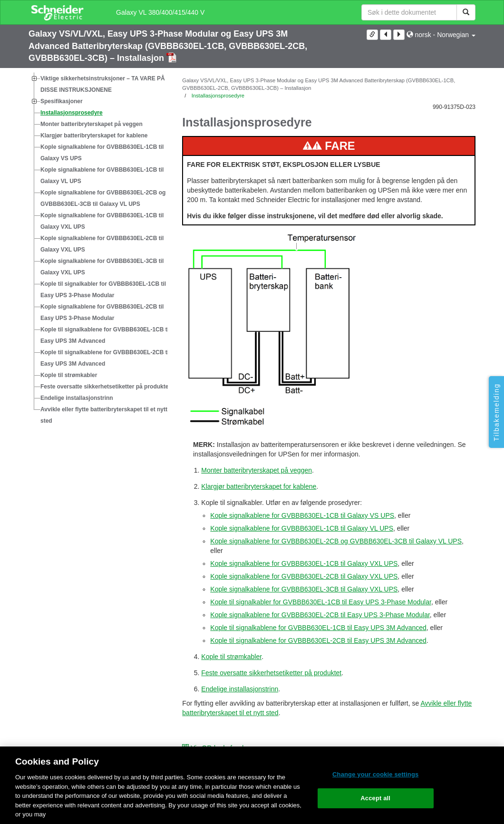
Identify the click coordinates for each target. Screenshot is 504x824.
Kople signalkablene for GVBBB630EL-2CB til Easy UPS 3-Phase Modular (102, 312)
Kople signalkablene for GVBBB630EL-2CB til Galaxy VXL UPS (102, 244)
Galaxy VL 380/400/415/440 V (160, 12)
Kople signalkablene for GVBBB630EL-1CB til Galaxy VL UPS (102, 175)
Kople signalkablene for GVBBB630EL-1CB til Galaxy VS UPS (102, 153)
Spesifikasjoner (62, 101)
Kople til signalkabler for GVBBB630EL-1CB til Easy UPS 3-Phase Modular (103, 290)
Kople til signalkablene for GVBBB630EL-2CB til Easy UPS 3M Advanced (105, 358)
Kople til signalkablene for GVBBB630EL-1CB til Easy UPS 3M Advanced (105, 335)
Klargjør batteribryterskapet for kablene (94, 136)
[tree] (98, 250)
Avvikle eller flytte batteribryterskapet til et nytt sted (104, 415)
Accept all (375, 798)
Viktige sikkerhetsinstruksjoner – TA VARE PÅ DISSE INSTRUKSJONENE (103, 84)
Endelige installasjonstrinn (77, 398)
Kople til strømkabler (69, 375)
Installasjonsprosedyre (72, 113)
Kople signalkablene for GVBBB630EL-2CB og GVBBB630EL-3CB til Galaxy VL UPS (103, 198)
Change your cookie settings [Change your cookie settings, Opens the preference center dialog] (375, 774)
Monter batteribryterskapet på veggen (92, 124)
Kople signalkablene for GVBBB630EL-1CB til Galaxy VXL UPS (102, 221)
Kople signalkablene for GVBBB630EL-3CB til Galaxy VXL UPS (102, 267)
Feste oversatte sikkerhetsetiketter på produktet (105, 387)
